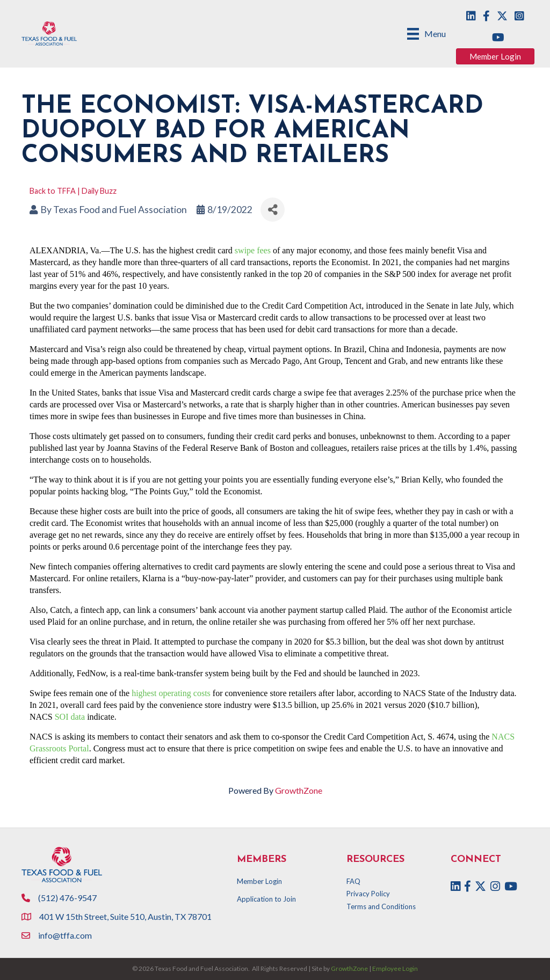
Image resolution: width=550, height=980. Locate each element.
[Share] (273, 210)
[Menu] (426, 34)
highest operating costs (171, 693)
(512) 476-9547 (67, 898)
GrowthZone (299, 790)
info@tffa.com (65, 935)
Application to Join (266, 899)
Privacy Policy (368, 894)
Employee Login (395, 968)
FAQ (353, 881)
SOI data (70, 717)
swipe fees (253, 250)
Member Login (259, 881)
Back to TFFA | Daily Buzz (73, 191)
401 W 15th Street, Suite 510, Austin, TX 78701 (126, 916)
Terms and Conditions (381, 906)
